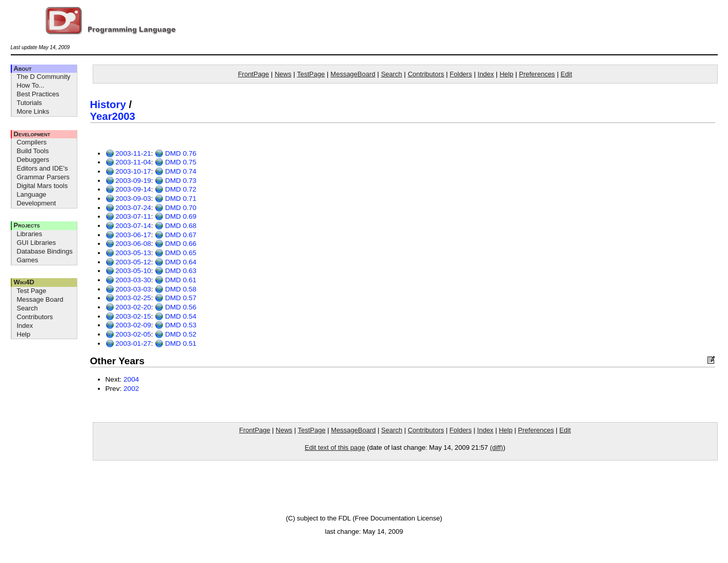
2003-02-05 (128, 334)
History (108, 105)
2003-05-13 (128, 253)
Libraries (30, 234)
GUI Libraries (37, 243)
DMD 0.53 (175, 325)
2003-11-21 (128, 153)
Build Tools (33, 151)
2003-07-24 (128, 208)
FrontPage (253, 74)
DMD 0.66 (175, 244)
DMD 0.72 (175, 189)
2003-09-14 (128, 189)
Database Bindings (45, 251)
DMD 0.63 (175, 271)
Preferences (537, 74)
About (23, 68)
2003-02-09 (128, 325)
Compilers (32, 142)
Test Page (32, 291)
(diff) (496, 447)
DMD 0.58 (175, 289)
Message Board (40, 299)
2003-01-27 (128, 343)
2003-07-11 (128, 216)
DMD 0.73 (175, 181)
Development (32, 134)
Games (28, 260)
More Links (33, 111)
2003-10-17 (128, 171)
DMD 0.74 (175, 171)
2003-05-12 (128, 262)
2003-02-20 (128, 307)
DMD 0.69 (175, 216)
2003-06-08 (128, 244)
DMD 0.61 (175, 280)
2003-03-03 (128, 289)
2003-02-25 (128, 298)
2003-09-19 (128, 181)
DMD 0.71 (175, 199)
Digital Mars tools (43, 186)
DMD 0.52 (175, 334)
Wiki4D (24, 282)
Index (25, 326)
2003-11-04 (128, 162)
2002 (131, 389)
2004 (131, 379)
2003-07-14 (128, 226)
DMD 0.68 (175, 226)
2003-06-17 (128, 235)
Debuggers (33, 160)
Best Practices (38, 94)
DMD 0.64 (175, 262)
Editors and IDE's (43, 168)
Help (24, 334)
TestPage (311, 74)
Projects (27, 225)
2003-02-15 (128, 316)
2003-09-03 (128, 199)
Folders (461, 74)
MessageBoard (353, 74)
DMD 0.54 (175, 316)
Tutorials (29, 103)
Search (27, 308)
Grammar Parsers (43, 177)
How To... (31, 85)
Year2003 (113, 116)
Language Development (37, 199)
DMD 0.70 (175, 208)
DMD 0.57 (175, 298)
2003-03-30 (128, 280)
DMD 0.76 (175, 153)
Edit (566, 74)
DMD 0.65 (175, 253)
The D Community (44, 77)
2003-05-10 (128, 271)
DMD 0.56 (175, 307)
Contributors (35, 317)
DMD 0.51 (175, 343)
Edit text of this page (335, 447)
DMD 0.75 (175, 162)
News (283, 74)
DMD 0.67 (175, 235)
